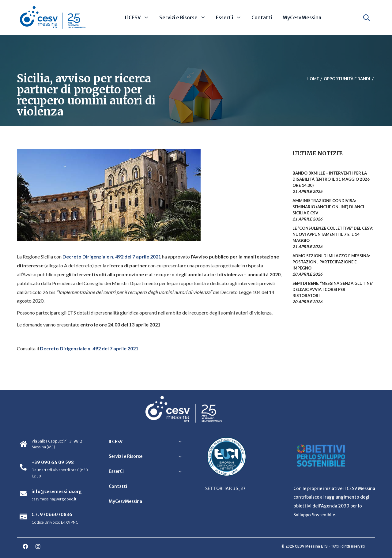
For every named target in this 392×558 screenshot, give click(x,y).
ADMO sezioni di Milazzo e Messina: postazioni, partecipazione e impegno (331, 262)
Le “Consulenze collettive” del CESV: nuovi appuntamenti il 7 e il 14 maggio (333, 234)
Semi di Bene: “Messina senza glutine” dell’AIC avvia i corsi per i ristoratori (333, 289)
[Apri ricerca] (366, 17)
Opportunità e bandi (347, 79)
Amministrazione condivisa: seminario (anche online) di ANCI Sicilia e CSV (328, 207)
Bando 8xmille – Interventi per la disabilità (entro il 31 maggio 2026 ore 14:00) (331, 179)
